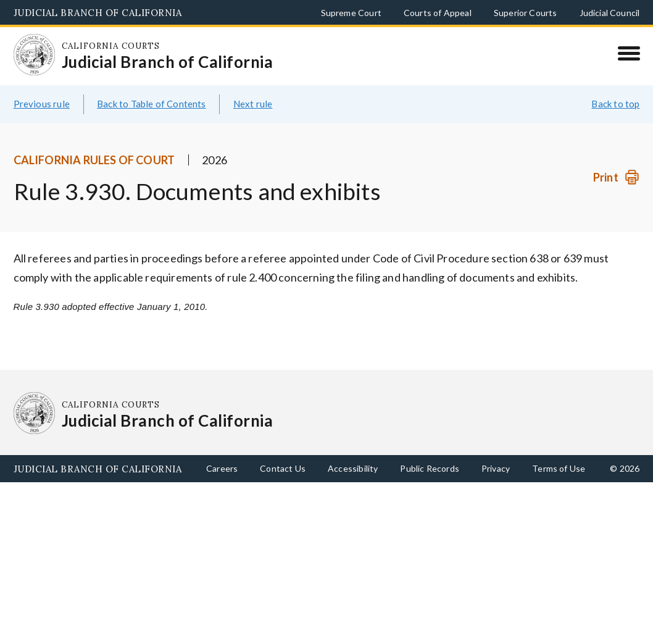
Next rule (253, 104)
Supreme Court (351, 13)
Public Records (430, 468)
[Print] (616, 178)
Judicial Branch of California (98, 13)
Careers (222, 468)
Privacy (496, 468)
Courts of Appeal (438, 13)
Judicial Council (610, 13)
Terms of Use (559, 468)
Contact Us (283, 468)
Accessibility (353, 468)
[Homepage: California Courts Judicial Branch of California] (35, 55)
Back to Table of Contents (152, 104)
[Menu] (629, 53)
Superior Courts (526, 13)
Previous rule (42, 104)
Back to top (615, 104)
